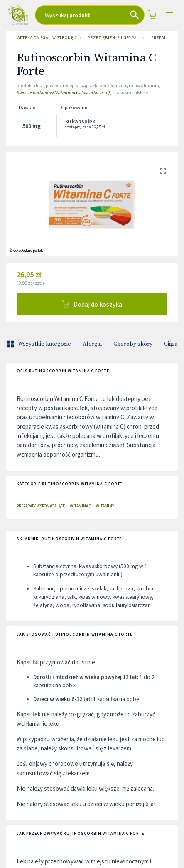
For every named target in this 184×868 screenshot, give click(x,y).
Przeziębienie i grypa (112, 38)
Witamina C (80, 506)
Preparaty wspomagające (41, 506)
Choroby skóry (133, 344)
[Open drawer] (169, 15)
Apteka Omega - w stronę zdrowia (45, 38)
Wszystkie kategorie (39, 344)
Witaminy (105, 506)
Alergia (92, 344)
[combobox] (90, 15)
